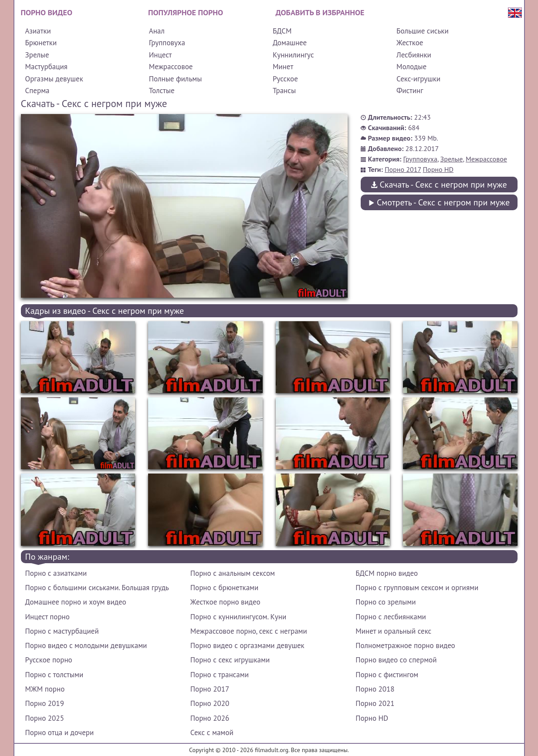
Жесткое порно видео (225, 602)
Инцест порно (47, 617)
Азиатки (38, 31)
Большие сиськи (423, 31)
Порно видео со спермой (396, 660)
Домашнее (290, 43)
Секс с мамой (212, 732)
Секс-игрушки (418, 79)
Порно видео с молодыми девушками (86, 645)
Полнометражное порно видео (405, 645)
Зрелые (37, 55)
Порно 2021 (375, 703)
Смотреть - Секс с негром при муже (439, 202)
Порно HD (438, 169)
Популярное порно (186, 12)
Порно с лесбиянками (391, 617)
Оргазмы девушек (54, 79)
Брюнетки (41, 43)
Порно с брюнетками (224, 588)
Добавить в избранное (320, 12)
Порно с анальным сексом (233, 573)
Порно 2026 (210, 718)
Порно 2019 (45, 703)
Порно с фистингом (387, 675)
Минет (283, 67)
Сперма (37, 91)
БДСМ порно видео (387, 573)
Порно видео (47, 12)
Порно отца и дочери (60, 732)
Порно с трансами (220, 675)
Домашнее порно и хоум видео (76, 602)
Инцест (161, 55)
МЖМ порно (45, 689)
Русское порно (49, 660)
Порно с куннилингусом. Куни (238, 617)
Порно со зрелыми (386, 602)
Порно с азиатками (56, 573)
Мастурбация (46, 67)
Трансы (284, 91)
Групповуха (167, 43)
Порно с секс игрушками (230, 660)
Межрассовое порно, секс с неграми (249, 631)
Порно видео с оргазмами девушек (247, 645)
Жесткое (410, 43)
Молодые (411, 67)
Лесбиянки (414, 55)
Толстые (162, 91)
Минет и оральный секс (393, 631)
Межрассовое (171, 67)
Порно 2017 (403, 169)
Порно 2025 (45, 718)
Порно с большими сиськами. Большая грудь (97, 588)
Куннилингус (293, 55)
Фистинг (410, 91)
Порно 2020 (210, 703)
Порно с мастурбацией (62, 631)
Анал (157, 31)
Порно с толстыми (54, 675)
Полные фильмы (176, 79)
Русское (285, 79)
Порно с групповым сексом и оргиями (417, 588)
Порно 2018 (375, 689)
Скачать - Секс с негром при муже (439, 185)
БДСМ (282, 31)
